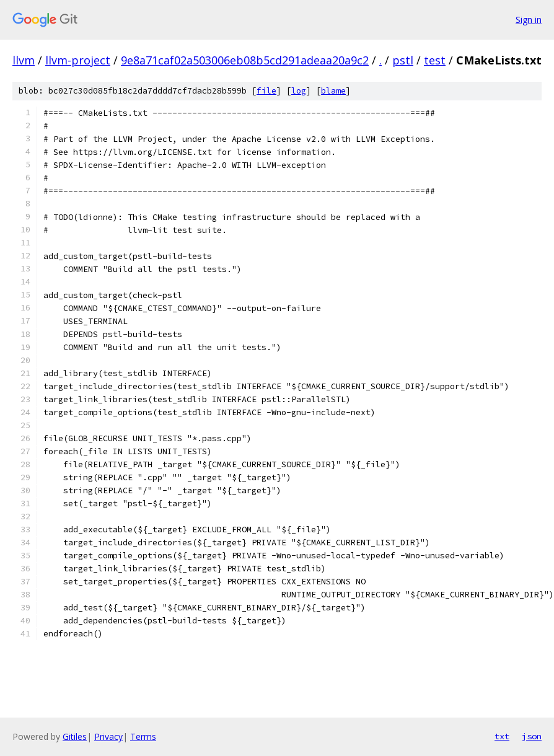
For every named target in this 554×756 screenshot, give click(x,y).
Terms (143, 736)
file (266, 91)
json (532, 736)
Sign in (529, 20)
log (299, 91)
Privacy (108, 736)
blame (333, 91)
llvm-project (78, 60)
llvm (24, 60)
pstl (403, 60)
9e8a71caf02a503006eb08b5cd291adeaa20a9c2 (245, 60)
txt (502, 736)
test (435, 60)
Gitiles (75, 736)
